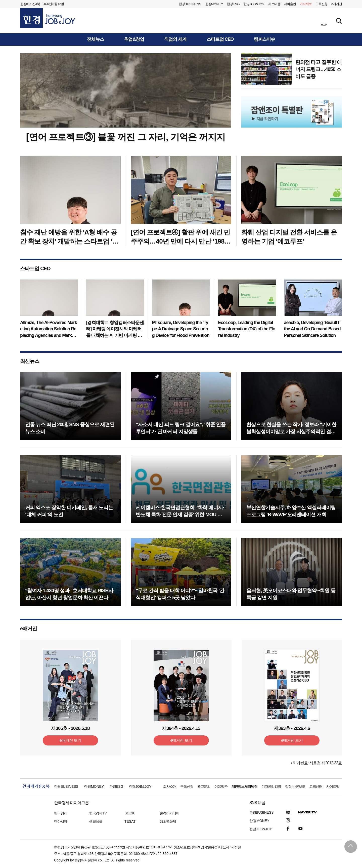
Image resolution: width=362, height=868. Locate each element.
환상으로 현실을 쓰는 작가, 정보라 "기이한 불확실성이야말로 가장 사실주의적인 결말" (291, 431)
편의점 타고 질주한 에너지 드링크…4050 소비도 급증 (319, 69)
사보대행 (274, 4)
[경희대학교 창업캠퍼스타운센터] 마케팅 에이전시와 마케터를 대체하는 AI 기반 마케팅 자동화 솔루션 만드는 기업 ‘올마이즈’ (115, 335)
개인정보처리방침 (245, 786)
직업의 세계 (175, 39)
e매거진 (337, 4)
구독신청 (322, 4)
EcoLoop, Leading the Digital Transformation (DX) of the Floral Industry (247, 329)
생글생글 (96, 821)
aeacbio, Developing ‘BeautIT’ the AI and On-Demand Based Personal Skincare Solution (312, 329)
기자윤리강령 (271, 786)
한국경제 (61, 813)
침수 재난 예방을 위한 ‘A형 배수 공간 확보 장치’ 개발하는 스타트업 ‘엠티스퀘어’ (69, 241)
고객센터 (316, 786)
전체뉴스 (96, 39)
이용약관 (221, 786)
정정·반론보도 (295, 786)
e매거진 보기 (70, 740)
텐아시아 (61, 821)
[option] (292, 112)
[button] (324, 20)
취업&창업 (134, 39)
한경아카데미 (169, 813)
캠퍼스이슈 (265, 39)
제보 (306, 4)
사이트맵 (333, 786)
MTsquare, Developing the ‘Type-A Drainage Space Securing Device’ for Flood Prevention (181, 329)
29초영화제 (168, 821)
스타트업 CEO (220, 39)
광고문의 (204, 786)
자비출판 (290, 4)
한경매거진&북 (30, 4)
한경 (190, 4)
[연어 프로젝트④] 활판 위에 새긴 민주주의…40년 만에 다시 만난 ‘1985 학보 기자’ (180, 241)
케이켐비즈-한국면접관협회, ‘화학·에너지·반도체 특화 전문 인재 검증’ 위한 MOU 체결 (180, 515)
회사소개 (170, 786)
